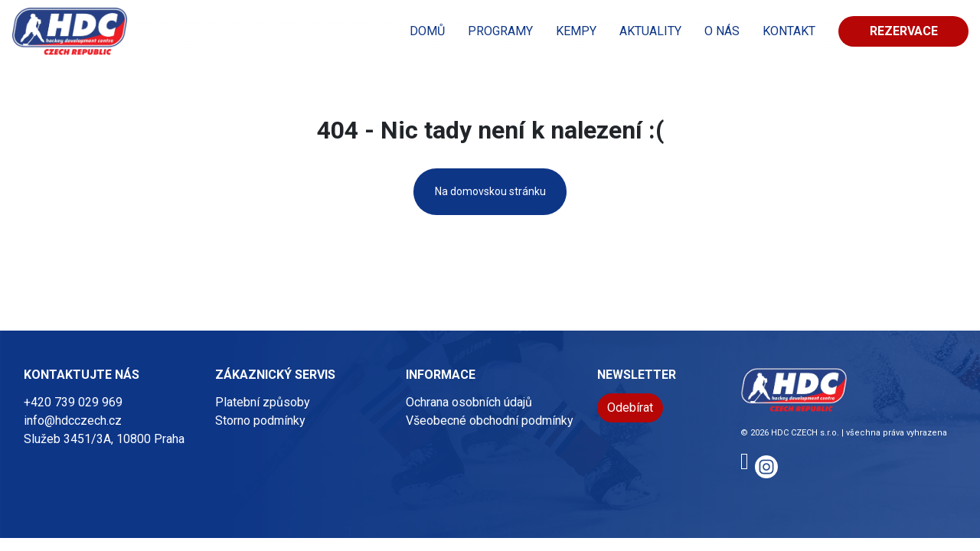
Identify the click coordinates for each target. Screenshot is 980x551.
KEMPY (576, 31)
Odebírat (630, 408)
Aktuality (650, 31)
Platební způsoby (263, 402)
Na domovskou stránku (490, 191)
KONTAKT (789, 31)
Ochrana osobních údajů (469, 402)
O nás (722, 31)
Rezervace (904, 31)
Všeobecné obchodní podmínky (490, 421)
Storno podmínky (260, 421)
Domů (427, 31)
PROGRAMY (500, 31)
